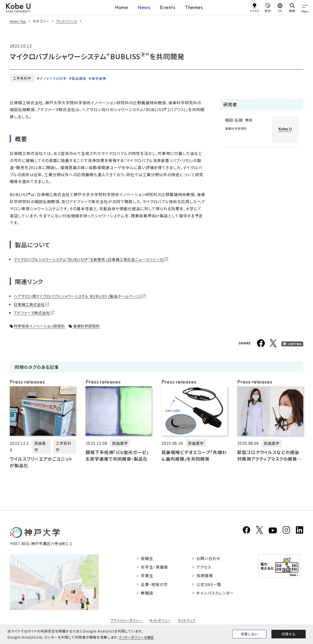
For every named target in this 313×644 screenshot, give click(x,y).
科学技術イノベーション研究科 (42, 326)
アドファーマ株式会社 (33, 313)
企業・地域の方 (154, 584)
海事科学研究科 (92, 326)
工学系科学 (22, 78)
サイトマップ (188, 621)
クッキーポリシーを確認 (137, 637)
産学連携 (100, 78)
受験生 (147, 559)
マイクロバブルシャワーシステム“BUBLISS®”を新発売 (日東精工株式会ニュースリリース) (94, 259)
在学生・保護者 (154, 567)
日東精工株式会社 (30, 304)
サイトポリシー (160, 621)
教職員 (147, 592)
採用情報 (205, 575)
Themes (201, 7)
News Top (19, 21)
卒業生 (147, 575)
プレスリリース (69, 21)
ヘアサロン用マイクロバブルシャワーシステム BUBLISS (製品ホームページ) (82, 296)
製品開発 (80, 78)
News (137, 7)
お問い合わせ (208, 559)
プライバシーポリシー (125, 621)
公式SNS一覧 (209, 584)
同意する (289, 634)
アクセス (204, 567)
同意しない (249, 634)
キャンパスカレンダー (215, 592)
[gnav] (306, 7)
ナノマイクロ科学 (54, 78)
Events (167, 7)
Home (107, 7)
